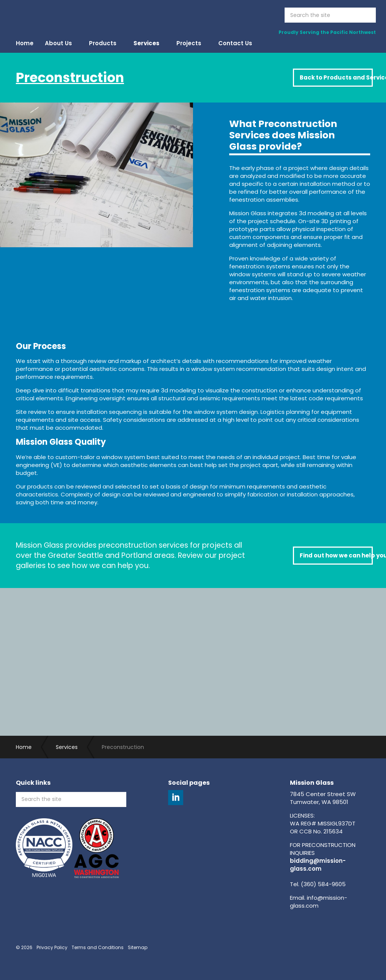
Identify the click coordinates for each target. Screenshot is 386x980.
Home (25, 43)
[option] (96, 202)
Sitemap (138, 947)
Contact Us (235, 43)
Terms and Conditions (98, 947)
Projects (189, 43)
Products (103, 43)
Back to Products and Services (336, 77)
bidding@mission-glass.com (318, 865)
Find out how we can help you (336, 555)
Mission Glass (50, 15)
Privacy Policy (52, 947)
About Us (58, 43)
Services (146, 43)
